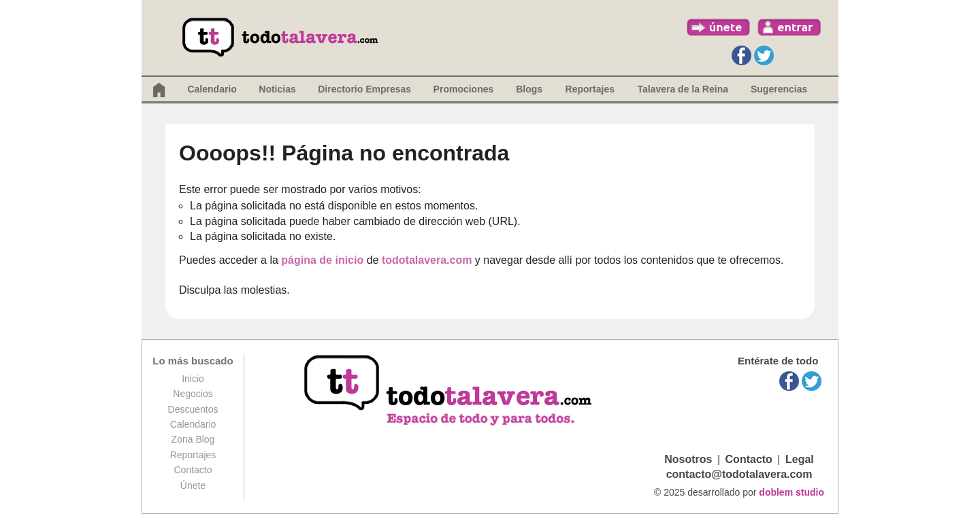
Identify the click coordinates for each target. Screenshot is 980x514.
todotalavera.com (427, 260)
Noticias (277, 89)
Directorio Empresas (364, 89)
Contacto (193, 470)
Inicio (193, 379)
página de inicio (322, 260)
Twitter (764, 55)
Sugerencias (779, 89)
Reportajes (193, 455)
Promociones (464, 89)
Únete (193, 485)
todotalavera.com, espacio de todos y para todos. (450, 391)
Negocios (193, 394)
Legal (800, 459)
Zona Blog (193, 439)
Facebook (741, 55)
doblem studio (791, 492)
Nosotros (688, 459)
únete (719, 27)
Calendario (212, 89)
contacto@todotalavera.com (739, 474)
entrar (789, 27)
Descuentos (193, 409)
